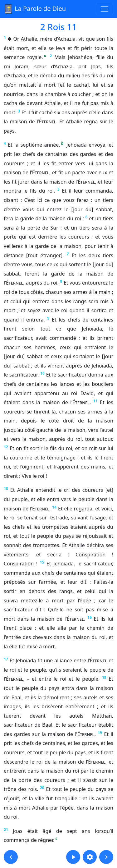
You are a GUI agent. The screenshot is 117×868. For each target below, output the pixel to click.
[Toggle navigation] (105, 9)
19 (100, 733)
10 (42, 373)
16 (90, 617)
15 (42, 562)
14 (54, 507)
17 (6, 659)
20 (42, 788)
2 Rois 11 (58, 27)
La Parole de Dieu (35, 9)
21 (6, 830)
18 (104, 677)
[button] (11, 857)
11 (95, 401)
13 (6, 489)
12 (6, 447)
